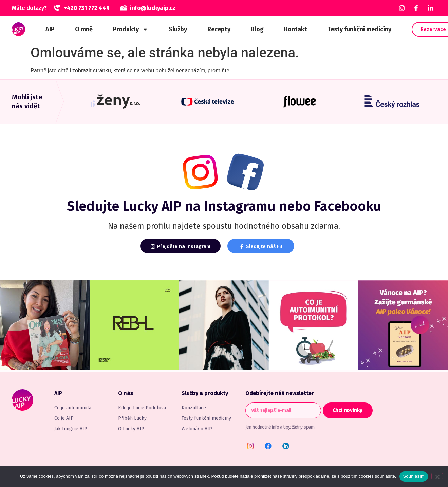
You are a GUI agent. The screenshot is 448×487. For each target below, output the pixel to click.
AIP (50, 29)
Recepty (219, 29)
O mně (84, 29)
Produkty (131, 29)
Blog (257, 29)
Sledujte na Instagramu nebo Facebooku (224, 206)
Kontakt (296, 29)
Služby (178, 29)
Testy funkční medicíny (359, 29)
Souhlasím (414, 476)
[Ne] (437, 476)
